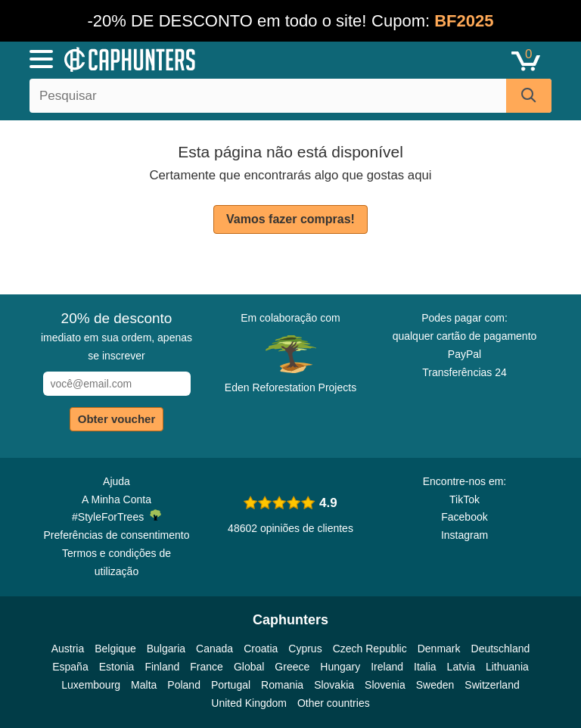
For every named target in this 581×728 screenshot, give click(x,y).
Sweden (435, 685)
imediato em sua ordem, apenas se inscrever (117, 336)
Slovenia (385, 685)
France (207, 667)
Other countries (334, 703)
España (70, 667)
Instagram (464, 535)
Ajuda (117, 481)
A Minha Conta (117, 499)
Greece (292, 667)
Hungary (340, 667)
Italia (425, 667)
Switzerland (492, 685)
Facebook (464, 517)
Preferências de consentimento (117, 535)
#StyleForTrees (117, 516)
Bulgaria (166, 649)
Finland (162, 667)
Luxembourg (91, 685)
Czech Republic (370, 649)
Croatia (261, 649)
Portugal (231, 685)
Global (249, 667)
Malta (144, 685)
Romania (282, 685)
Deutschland (501, 649)
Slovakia (334, 685)
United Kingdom (249, 703)
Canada (214, 649)
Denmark (439, 649)
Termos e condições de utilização (117, 562)
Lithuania (507, 667)
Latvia (461, 667)
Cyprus (305, 649)
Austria (68, 649)
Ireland (387, 667)
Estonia (117, 667)
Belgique (115, 649)
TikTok (464, 499)
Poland (184, 685)
